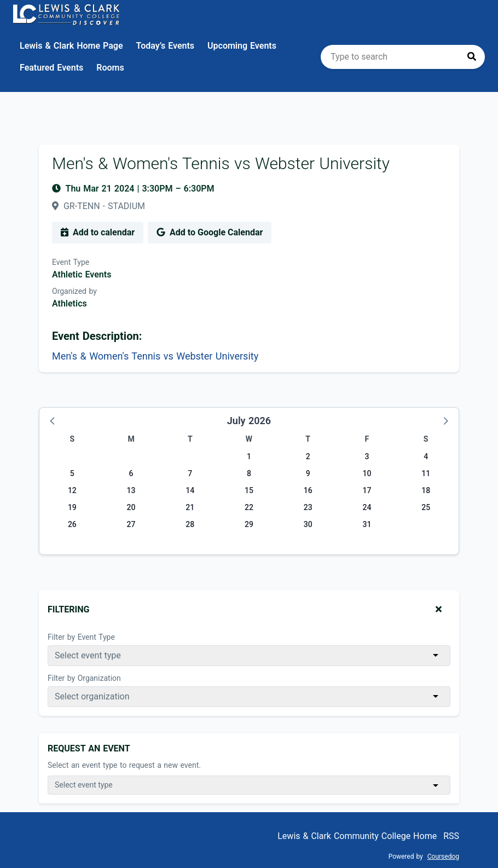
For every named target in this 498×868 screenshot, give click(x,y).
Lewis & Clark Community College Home (357, 836)
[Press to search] (472, 57)
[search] (403, 57)
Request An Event (89, 748)
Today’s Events (166, 46)
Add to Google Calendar (210, 232)
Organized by (74, 291)
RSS (451, 836)
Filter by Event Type (81, 637)
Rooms (110, 68)
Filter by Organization (84, 678)
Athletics (70, 303)
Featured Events (51, 68)
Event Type (71, 262)
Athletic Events (82, 274)
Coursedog (443, 857)
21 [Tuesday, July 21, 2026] (190, 507)
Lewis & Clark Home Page (71, 46)
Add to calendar (98, 232)
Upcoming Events (242, 46)
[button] (53, 420)
